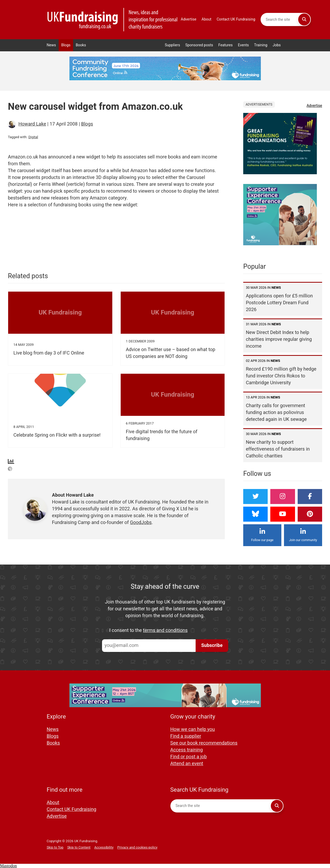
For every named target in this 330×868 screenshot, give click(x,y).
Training (261, 45)
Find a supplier (186, 736)
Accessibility (104, 847)
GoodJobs (141, 523)
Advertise (189, 19)
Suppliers (172, 45)
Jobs (277, 45)
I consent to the (149, 631)
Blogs (66, 45)
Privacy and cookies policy (137, 847)
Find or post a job (189, 757)
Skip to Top (55, 847)
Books (81, 45)
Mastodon (8, 866)
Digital (33, 137)
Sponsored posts (199, 45)
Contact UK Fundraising (236, 19)
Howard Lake (32, 124)
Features (225, 45)
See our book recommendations (204, 743)
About (207, 19)
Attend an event (187, 764)
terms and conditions (165, 630)
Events (243, 45)
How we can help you (193, 729)
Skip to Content (79, 847)
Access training (187, 750)
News (51, 45)
